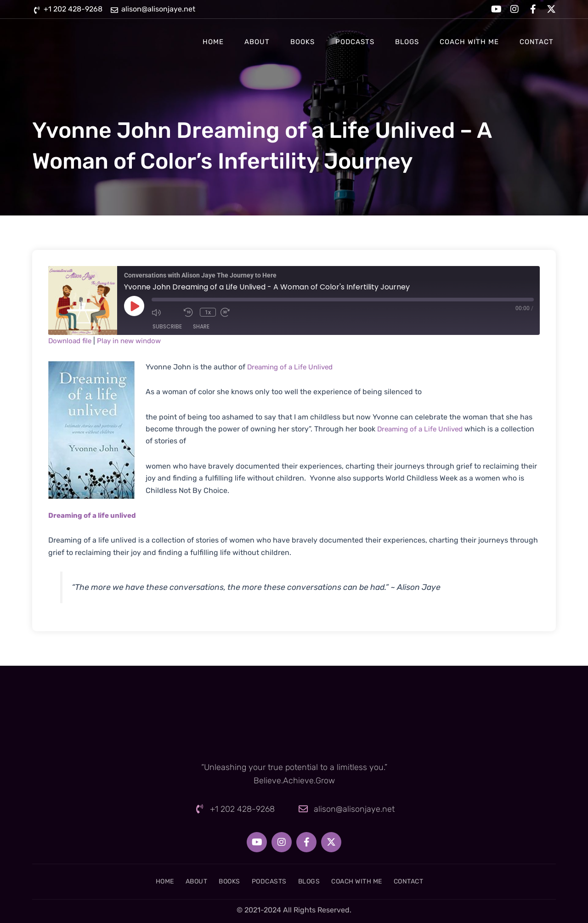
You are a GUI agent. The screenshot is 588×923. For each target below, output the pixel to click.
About (257, 42)
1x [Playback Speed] (210, 312)
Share (201, 326)
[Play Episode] (134, 306)
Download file (71, 341)
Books (302, 42)
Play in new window (134, 341)
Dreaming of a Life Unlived (293, 367)
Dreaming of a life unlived (95, 515)
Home (213, 42)
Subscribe (167, 326)
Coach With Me (469, 42)
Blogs (407, 42)
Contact (537, 42)
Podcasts (355, 42)
